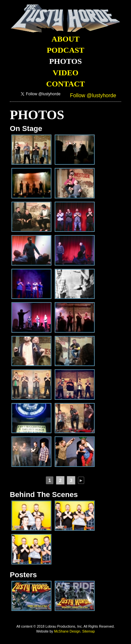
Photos (65, 61)
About (65, 39)
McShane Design (67, 631)
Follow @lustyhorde (93, 95)
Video (66, 73)
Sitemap (89, 631)
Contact (65, 84)
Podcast (66, 50)
